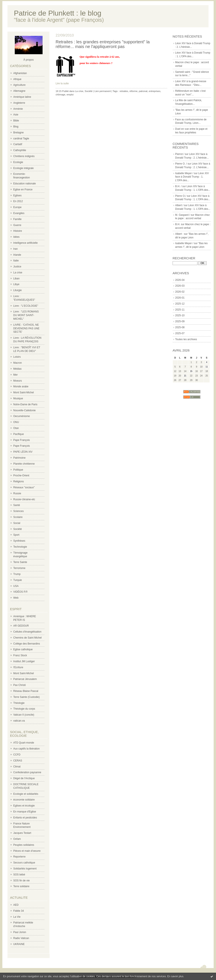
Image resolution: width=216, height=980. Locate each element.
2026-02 (180, 292)
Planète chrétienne (24, 464)
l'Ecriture (18, 667)
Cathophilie (20, 150)
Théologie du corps (24, 709)
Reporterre (19, 857)
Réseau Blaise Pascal (26, 691)
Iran (16, 249)
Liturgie (17, 290)
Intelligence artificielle (25, 243)
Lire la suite (62, 83)
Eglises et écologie (24, 806)
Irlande (17, 255)
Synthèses (19, 541)
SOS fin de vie (21, 881)
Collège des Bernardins (27, 644)
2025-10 (180, 315)
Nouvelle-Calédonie (24, 410)
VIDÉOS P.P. (21, 592)
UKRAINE (19, 944)
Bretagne (18, 133)
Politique (18, 470)
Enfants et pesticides (25, 818)
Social (17, 523)
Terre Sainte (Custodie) (26, 697)
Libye (16, 284)
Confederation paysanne (27, 772)
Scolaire (18, 517)
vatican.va (19, 721)
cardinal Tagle (21, 139)
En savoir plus (175, 976)
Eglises (17, 195)
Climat (17, 767)
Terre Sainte (20, 562)
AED (16, 905)
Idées (16, 237)
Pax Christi (19, 685)
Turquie (18, 580)
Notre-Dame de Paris (25, 404)
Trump (17, 574)
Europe (17, 207)
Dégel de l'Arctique (24, 778)
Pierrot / (180, 154)
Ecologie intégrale (23, 168)
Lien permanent (102, 91)
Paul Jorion (20, 932)
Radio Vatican (21, 938)
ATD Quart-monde (24, 743)
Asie (16, 115)
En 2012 (18, 201)
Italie (16, 261)
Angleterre (19, 103)
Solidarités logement (25, 869)
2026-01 (180, 298)
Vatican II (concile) (24, 715)
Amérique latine (22, 97)
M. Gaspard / (183, 215)
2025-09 (180, 321)
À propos (28, 60)
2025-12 (180, 304)
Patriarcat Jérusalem (25, 679)
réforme (133, 91)
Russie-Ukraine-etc (24, 499)
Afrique (17, 79)
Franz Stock (20, 655)
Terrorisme (19, 568)
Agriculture (19, 85)
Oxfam (17, 839)
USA (16, 586)
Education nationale (24, 184)
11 (207, 367)
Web (16, 598)
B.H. (178, 224)
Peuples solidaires (24, 845)
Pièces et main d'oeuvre (27, 851)
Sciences (18, 511)
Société (18, 529)
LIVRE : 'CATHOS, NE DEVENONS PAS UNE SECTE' (26, 328)
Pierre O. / (181, 164)
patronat (143, 91)
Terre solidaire (21, 886)
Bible (16, 121)
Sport (16, 535)
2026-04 (180, 280)
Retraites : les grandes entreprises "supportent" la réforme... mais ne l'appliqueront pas (103, 44)
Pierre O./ (181, 196)
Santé (17, 505)
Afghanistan (20, 73)
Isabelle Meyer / (184, 173)
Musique (18, 398)
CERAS (18, 761)
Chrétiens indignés (24, 156)
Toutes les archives (186, 339)
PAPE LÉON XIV (23, 452)
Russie (17, 493)
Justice (17, 267)
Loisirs (17, 357)
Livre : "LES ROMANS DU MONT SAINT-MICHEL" (26, 315)
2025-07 (180, 333)
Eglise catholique (23, 649)
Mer (16, 375)
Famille (17, 219)
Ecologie (18, 162)
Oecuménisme (21, 416)
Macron (18, 363)
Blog (16, 127)
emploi (70, 95)
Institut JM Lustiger (24, 661)
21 (185, 376)
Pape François (21, 440)
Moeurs (18, 381)
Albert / (179, 205)
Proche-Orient (21, 475)
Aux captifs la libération (26, 749)
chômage (60, 95)
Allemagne (19, 91)
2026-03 (180, 286)
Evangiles (19, 213)
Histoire (18, 231)
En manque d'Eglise (25, 812)
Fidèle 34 (18, 911)
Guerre (17, 225)
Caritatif (18, 144)
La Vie (17, 917)
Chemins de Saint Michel (27, 638)
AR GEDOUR (21, 626)
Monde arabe (21, 386)
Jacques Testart (22, 833)
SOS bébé (19, 875)
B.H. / (178, 186)
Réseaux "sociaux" (24, 487)
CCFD (17, 755)
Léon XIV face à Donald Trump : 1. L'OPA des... (192, 177)
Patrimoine (19, 458)
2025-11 (180, 310)
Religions (18, 481)
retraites (124, 91)
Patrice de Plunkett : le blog (58, 13)
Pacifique (18, 434)
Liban (16, 279)
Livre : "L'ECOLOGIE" (26, 306)
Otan (16, 428)
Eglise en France (23, 190)
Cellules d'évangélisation (27, 632)
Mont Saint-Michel (24, 392)
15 (191, 371)
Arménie (18, 109)
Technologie (20, 547)
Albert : (179, 234)
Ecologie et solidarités (26, 794)
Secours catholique (24, 863)
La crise (18, 273)
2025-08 (180, 327)
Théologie (19, 703)
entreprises (155, 91)
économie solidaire (24, 800)
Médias (17, 369)
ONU (16, 422)
